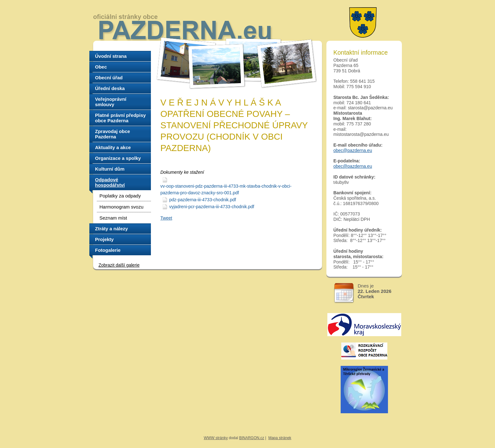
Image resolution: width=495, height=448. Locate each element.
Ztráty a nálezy (111, 229)
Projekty (104, 239)
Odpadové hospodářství (110, 182)
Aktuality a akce (113, 147)
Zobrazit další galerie (119, 265)
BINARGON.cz (251, 438)
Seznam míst (113, 218)
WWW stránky (216, 438)
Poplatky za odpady (120, 196)
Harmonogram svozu (121, 207)
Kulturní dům (110, 169)
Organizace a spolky (118, 158)
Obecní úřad (109, 78)
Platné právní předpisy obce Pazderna (120, 118)
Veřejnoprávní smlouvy (111, 102)
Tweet (166, 218)
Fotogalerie (108, 250)
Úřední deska (110, 88)
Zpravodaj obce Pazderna (113, 134)
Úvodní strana (111, 56)
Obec (101, 67)
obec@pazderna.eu (353, 150)
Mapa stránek (280, 438)
